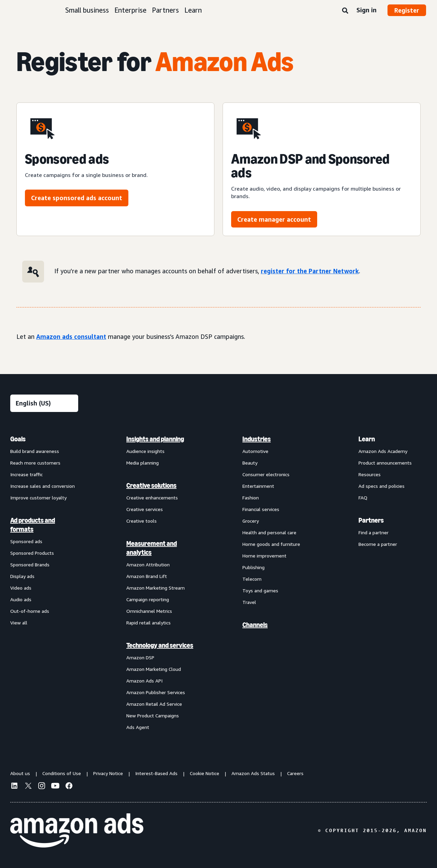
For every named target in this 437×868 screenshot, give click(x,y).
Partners (165, 10)
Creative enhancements (152, 498)
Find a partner (373, 532)
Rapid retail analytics (149, 623)
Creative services (145, 509)
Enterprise (130, 10)
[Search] (345, 11)
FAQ (363, 498)
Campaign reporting (148, 599)
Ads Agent (138, 727)
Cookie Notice (205, 773)
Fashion (251, 498)
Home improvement (264, 556)
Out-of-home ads (30, 611)
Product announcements (385, 463)
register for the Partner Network (310, 271)
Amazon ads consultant (71, 336)
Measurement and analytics (152, 548)
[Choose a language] (44, 403)
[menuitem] (44, 583)
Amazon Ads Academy (383, 451)
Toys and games (260, 590)
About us (20, 773)
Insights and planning (155, 439)
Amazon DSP (140, 657)
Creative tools (142, 521)
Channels (255, 625)
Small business (87, 10)
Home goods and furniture (271, 544)
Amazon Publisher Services (156, 692)
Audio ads (21, 599)
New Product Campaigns (153, 715)
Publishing (253, 567)
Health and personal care (269, 532)
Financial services (261, 509)
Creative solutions (151, 485)
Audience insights (145, 451)
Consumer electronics (266, 474)
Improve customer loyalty (38, 498)
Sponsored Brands (30, 564)
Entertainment (258, 486)
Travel (249, 602)
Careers (295, 773)
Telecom (252, 579)
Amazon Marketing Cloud (154, 669)
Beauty (250, 463)
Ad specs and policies (382, 486)
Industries (257, 439)
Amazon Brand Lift (147, 576)
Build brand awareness (35, 451)
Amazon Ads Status (253, 773)
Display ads (22, 576)
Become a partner (378, 544)
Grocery (251, 521)
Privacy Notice (108, 773)
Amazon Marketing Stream (156, 588)
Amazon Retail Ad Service (154, 704)
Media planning (143, 463)
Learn (193, 10)
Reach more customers (35, 463)
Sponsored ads (26, 541)
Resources (370, 474)
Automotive (255, 451)
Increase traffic (26, 474)
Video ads (21, 588)
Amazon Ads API (144, 681)
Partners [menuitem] (371, 520)
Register (407, 10)
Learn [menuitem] (367, 439)
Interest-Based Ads (156, 773)
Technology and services (160, 645)
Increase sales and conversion (43, 486)
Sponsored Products (32, 553)
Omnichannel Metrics (149, 611)
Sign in (366, 10)
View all (19, 623)
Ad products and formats (33, 525)
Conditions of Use (62, 773)
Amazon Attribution (148, 564)
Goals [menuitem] (18, 439)
